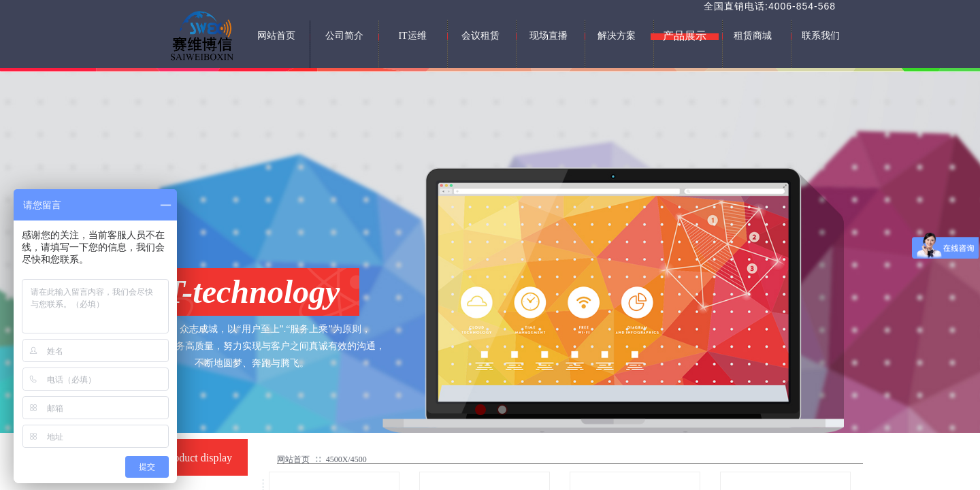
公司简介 (344, 36)
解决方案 (617, 36)
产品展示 (685, 36)
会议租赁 (480, 36)
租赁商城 (753, 36)
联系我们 (821, 36)
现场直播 (549, 36)
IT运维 (412, 36)
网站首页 (293, 459)
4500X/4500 (346, 459)
